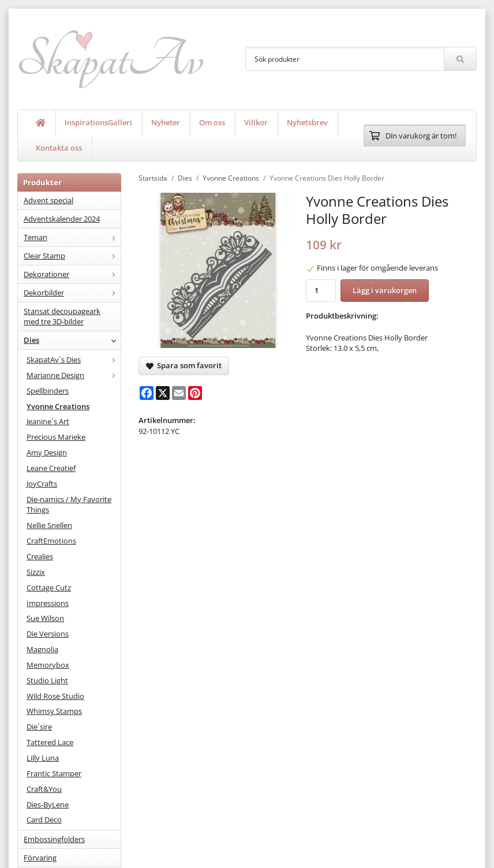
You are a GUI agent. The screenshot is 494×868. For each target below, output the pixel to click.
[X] (163, 393)
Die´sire (39, 727)
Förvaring (40, 858)
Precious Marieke (56, 437)
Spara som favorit (184, 365)
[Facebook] (147, 393)
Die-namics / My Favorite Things (69, 505)
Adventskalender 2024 (62, 219)
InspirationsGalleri (98, 122)
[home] (41, 123)
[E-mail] (179, 393)
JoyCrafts (42, 484)
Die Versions (48, 634)
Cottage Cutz (49, 588)
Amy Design (47, 452)
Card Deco (44, 820)
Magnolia (42, 649)
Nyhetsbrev (307, 122)
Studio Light (47, 680)
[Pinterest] (195, 393)
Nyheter (166, 122)
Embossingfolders (54, 839)
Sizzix (36, 572)
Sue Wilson (45, 618)
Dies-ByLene (48, 805)
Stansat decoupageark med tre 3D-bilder (62, 317)
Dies (72, 340)
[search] (460, 59)
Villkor (256, 122)
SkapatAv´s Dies (74, 360)
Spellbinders (48, 391)
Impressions (48, 603)
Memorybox (48, 665)
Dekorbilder (72, 293)
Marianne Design (74, 375)
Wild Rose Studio (55, 696)
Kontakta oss (59, 148)
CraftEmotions (51, 541)
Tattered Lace (50, 742)
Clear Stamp (72, 256)
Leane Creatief (51, 468)
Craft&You (44, 789)
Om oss (212, 122)
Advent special (48, 200)
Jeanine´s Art (48, 421)
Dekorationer (72, 274)
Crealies (40, 556)
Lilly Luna (43, 758)
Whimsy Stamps (54, 711)
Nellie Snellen (49, 525)
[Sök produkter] (345, 59)
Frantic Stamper (54, 773)
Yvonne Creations (58, 406)
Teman (72, 237)
